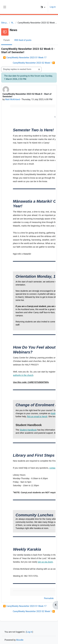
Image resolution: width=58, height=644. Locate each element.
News (13, 23)
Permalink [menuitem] (49, 598)
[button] (43, 7)
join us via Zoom (45, 562)
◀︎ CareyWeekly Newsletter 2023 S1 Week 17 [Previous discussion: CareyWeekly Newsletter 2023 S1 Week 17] (25, 58)
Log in (53, 7)
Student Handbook (28, 430)
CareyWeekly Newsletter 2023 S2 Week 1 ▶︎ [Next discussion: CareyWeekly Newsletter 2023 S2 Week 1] (34, 63)
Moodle (20, 640)
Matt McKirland (13, 99)
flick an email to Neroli (37, 416)
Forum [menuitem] (7, 40)
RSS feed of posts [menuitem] (23, 40)
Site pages (5, 23)
